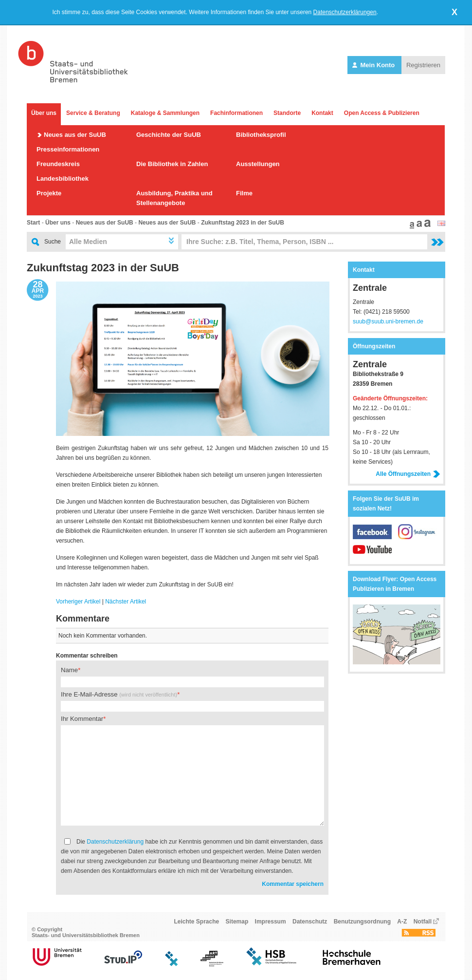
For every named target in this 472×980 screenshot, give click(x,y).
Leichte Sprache (197, 922)
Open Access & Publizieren (382, 113)
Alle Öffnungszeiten (408, 474)
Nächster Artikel (126, 602)
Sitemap (237, 922)
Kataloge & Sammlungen (165, 113)
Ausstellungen (258, 164)
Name (69, 670)
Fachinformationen (236, 113)
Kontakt (322, 113)
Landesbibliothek (63, 179)
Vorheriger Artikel (78, 602)
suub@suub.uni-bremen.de (388, 321)
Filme (244, 193)
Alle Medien (88, 242)
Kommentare (83, 619)
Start (33, 223)
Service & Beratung (93, 113)
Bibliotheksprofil (261, 135)
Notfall (423, 922)
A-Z (402, 922)
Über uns (44, 113)
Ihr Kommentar (82, 719)
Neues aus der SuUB (75, 135)
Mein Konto (374, 65)
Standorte (287, 113)
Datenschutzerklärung (115, 842)
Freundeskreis (58, 164)
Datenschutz (310, 922)
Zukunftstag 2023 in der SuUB (243, 223)
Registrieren (423, 65)
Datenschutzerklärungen (345, 12)
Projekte (49, 193)
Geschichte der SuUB (169, 135)
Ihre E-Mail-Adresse (119, 694)
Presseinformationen (68, 149)
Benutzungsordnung (362, 922)
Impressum (271, 922)
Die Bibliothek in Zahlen (172, 164)
